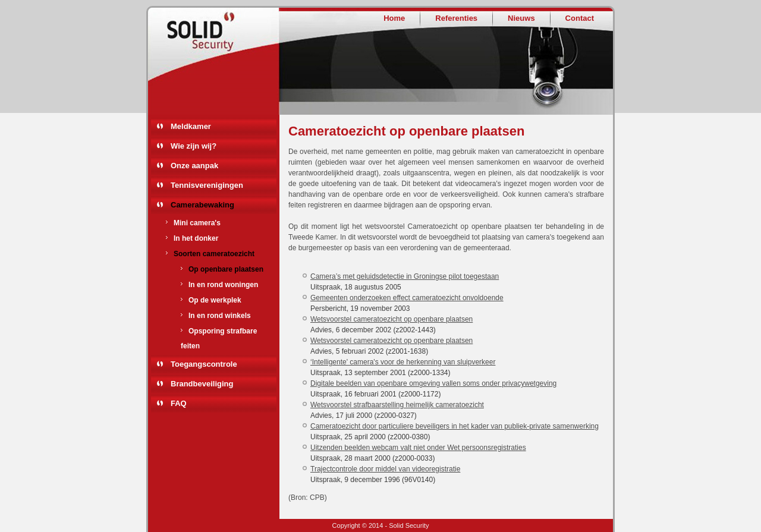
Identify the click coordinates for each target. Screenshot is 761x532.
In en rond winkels (220, 316)
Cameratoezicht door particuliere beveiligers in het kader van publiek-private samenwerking (455, 426)
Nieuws (521, 18)
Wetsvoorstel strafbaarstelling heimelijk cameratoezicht (397, 405)
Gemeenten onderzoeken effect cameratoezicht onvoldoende (407, 298)
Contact (580, 18)
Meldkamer (191, 126)
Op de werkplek (215, 300)
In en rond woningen (223, 285)
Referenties (456, 18)
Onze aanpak (194, 166)
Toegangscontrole (204, 364)
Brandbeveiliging (202, 384)
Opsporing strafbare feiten (219, 339)
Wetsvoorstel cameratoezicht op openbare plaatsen (391, 319)
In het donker (196, 238)
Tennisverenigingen (207, 185)
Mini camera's (197, 223)
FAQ (179, 403)
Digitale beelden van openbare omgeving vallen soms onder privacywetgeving (433, 383)
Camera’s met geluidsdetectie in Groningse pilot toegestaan (405, 276)
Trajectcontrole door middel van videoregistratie (385, 469)
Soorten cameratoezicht (214, 254)
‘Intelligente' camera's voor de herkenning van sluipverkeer (403, 362)
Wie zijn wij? (194, 146)
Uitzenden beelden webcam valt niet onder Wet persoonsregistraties (418, 448)
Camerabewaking (202, 205)
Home (394, 18)
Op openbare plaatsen (226, 269)
